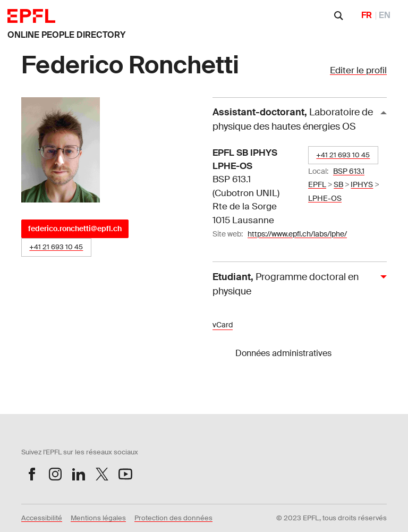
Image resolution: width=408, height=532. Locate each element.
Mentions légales (98, 518)
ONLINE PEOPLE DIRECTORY (66, 35)
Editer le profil (358, 70)
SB (338, 184)
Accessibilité (42, 518)
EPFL (317, 184)
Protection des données (173, 518)
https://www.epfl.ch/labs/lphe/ (297, 234)
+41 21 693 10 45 (56, 247)
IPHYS (362, 184)
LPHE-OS (325, 198)
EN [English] (385, 15)
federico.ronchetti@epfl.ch (75, 229)
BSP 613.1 (349, 171)
